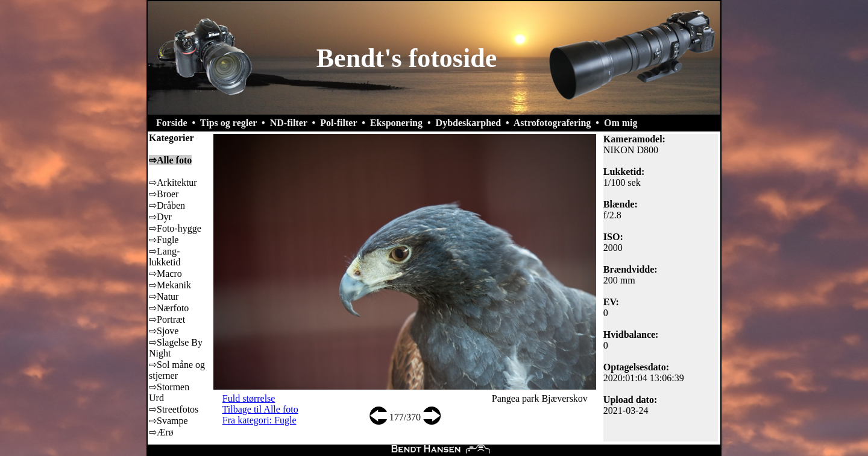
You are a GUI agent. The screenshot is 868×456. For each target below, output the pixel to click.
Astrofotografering (552, 123)
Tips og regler (228, 123)
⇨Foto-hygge (175, 228)
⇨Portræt (167, 319)
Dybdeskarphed (468, 123)
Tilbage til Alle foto (260, 409)
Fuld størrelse (249, 398)
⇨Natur (164, 296)
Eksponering (396, 123)
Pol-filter (338, 123)
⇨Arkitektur (173, 182)
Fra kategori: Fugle (259, 420)
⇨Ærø (161, 432)
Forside (172, 123)
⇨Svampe (168, 421)
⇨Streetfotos (174, 409)
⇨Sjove (164, 331)
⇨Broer (164, 194)
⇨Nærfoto (169, 308)
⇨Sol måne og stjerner (177, 370)
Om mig (621, 123)
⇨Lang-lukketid (165, 257)
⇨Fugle (164, 240)
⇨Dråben (167, 205)
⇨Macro (165, 274)
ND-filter (289, 123)
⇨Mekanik (170, 285)
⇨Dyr (160, 217)
